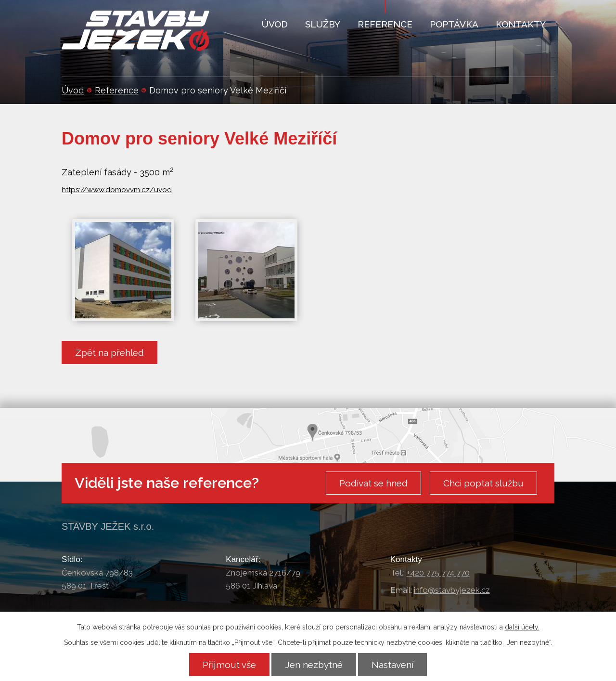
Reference (117, 90)
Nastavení (392, 665)
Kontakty (521, 24)
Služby (323, 24)
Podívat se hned (373, 483)
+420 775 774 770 (438, 573)
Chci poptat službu (483, 483)
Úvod (73, 90)
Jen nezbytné (314, 665)
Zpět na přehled (109, 353)
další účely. (522, 627)
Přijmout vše (229, 665)
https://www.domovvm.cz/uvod (117, 190)
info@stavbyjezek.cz (452, 590)
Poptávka (454, 24)
